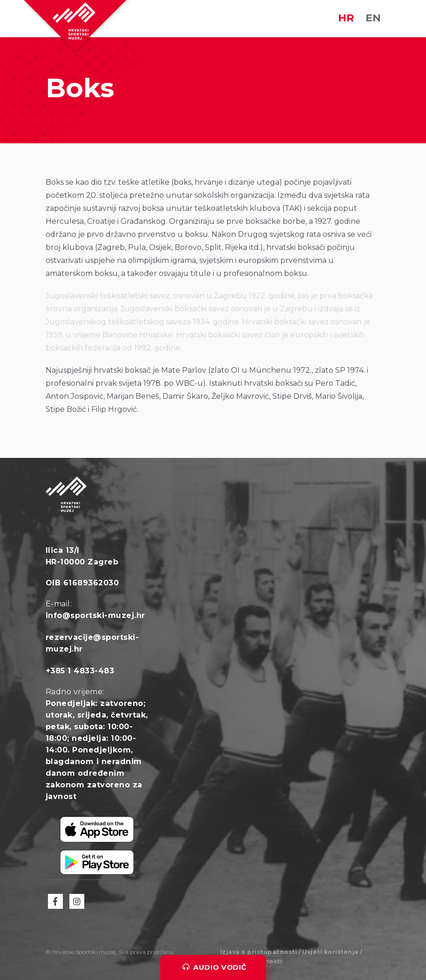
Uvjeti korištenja (330, 952)
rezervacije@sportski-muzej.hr (92, 643)
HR (346, 18)
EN (373, 18)
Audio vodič (215, 967)
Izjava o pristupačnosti (259, 952)
